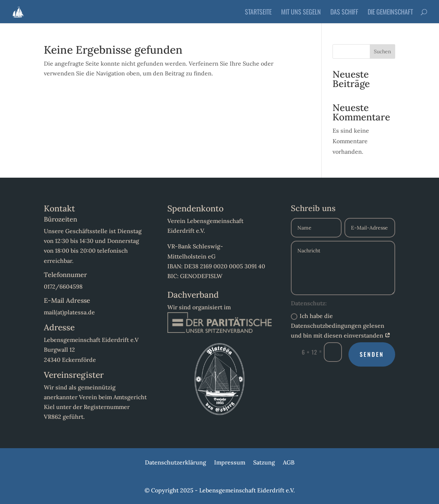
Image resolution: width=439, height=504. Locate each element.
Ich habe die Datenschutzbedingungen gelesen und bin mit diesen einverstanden (341, 326)
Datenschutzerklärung (175, 463)
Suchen (382, 51)
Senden (372, 354)
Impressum (230, 463)
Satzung (264, 463)
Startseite (258, 13)
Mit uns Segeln (301, 13)
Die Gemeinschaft (390, 13)
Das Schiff (344, 13)
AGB (289, 463)
